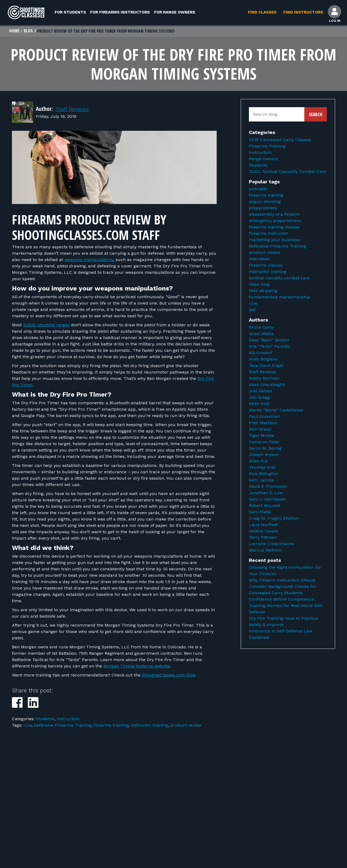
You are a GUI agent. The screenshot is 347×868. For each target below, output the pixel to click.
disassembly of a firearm (274, 215)
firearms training (111, 726)
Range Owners (263, 159)
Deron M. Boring (265, 449)
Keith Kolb (259, 404)
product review (186, 726)
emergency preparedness (275, 221)
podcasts (258, 189)
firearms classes (266, 266)
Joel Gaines (260, 391)
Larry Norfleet (263, 525)
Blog (29, 31)
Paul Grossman (264, 417)
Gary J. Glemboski (267, 500)
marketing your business (274, 240)
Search (316, 115)
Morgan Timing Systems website (137, 667)
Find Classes (261, 12)
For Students (70, 12)
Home (14, 31)
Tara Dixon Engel (266, 366)
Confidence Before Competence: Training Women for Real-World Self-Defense (286, 606)
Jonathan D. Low (266, 493)
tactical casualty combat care (279, 278)
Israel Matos (261, 334)
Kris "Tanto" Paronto (269, 347)
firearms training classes (274, 227)
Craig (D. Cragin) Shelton (274, 519)
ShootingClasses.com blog (168, 676)
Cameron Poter (264, 442)
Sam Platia (260, 512)
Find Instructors (302, 12)
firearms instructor (269, 234)
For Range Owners (175, 12)
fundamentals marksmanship (279, 298)
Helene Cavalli (263, 531)
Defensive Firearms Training (63, 726)
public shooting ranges (46, 325)
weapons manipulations (89, 260)
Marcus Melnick (265, 551)
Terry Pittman (263, 538)
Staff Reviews (73, 109)
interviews (259, 259)
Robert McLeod (264, 506)
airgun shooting (265, 202)
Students (45, 719)
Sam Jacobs (261, 481)
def (252, 310)
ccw (28, 726)
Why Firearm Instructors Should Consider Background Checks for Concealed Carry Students (283, 587)
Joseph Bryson (264, 455)
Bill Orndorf (261, 353)
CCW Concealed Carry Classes (280, 140)
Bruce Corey (262, 328)
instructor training (149, 726)
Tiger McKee (262, 436)
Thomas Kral (262, 468)
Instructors (68, 719)
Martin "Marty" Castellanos (276, 411)
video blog (259, 285)
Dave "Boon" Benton (269, 340)
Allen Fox (258, 461)
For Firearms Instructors (120, 12)
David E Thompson (268, 487)
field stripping (263, 291)
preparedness (263, 208)
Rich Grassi (260, 430)
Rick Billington (263, 474)
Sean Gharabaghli (267, 385)
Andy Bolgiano (263, 360)
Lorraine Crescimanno (272, 544)
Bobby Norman (264, 379)
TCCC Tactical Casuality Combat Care (287, 172)
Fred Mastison (263, 423)
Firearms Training (267, 147)
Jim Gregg (259, 398)
